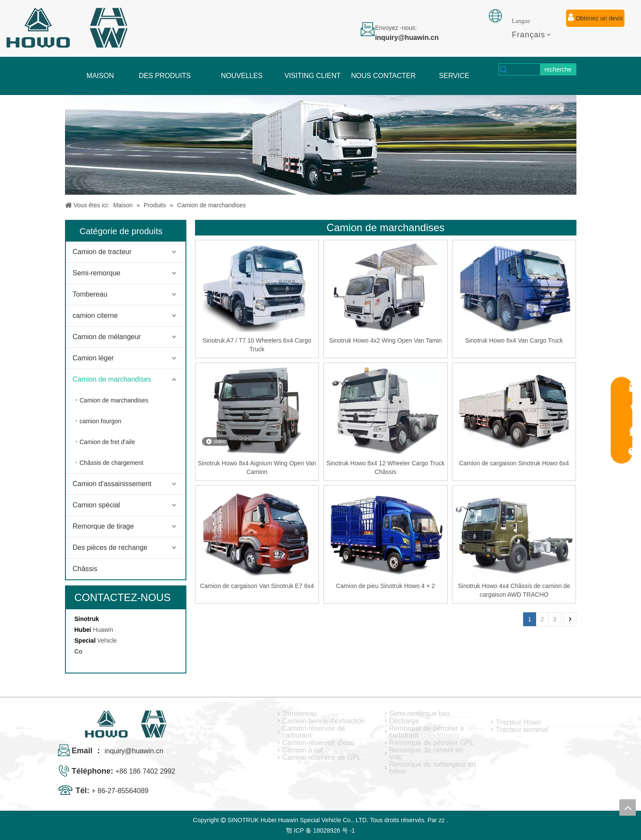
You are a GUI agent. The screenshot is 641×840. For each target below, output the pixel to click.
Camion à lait (302, 750)
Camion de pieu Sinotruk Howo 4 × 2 (385, 586)
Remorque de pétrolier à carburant (427, 732)
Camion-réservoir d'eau (318, 743)
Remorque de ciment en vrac (426, 754)
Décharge (404, 721)
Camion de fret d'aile (107, 442)
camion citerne (95, 315)
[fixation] (495, 16)
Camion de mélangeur (107, 337)
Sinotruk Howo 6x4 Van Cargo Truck (514, 340)
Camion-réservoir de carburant (314, 732)
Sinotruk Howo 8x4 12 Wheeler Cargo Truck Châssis (386, 467)
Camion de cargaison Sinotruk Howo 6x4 (514, 463)
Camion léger (93, 358)
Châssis (85, 569)
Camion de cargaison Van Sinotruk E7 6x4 (257, 586)
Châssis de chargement (112, 463)
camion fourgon (101, 421)
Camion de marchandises (112, 379)
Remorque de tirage (103, 526)
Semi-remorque (97, 273)
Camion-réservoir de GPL (321, 758)
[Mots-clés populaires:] (558, 69)
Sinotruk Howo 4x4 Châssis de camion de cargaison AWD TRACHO (514, 590)
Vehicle (107, 641)
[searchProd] (524, 69)
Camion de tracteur (102, 252)
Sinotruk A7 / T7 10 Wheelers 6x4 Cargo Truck (257, 345)
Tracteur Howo (518, 722)
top (628, 807)
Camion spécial (96, 505)
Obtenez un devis (595, 17)
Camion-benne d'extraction (324, 721)
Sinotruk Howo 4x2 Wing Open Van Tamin (385, 340)
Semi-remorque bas (420, 714)
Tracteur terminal (522, 730)
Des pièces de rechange (110, 547)
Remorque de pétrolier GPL (432, 743)
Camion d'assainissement (112, 484)
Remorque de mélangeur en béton (432, 768)
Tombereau (90, 294)
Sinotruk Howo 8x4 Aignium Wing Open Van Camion (257, 467)
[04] (321, 145)
